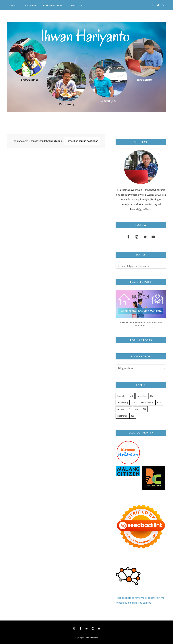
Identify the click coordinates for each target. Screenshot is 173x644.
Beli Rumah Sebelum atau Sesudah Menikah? (141, 324)
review (121, 409)
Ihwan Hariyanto (91, 638)
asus (137, 409)
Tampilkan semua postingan (82, 141)
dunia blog (123, 403)
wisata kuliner (147, 403)
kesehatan (122, 416)
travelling (142, 396)
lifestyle (121, 396)
